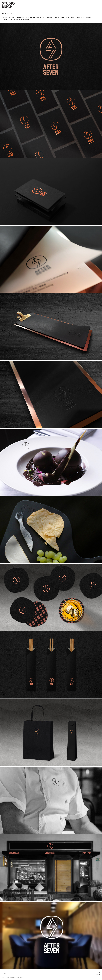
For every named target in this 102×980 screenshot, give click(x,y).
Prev (98, 972)
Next (98, 975)
